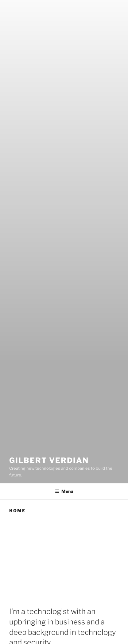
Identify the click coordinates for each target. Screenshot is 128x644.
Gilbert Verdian (49, 460)
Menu (64, 491)
